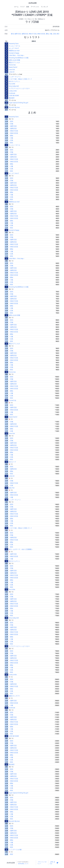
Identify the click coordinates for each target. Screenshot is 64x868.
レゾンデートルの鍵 (15, 850)
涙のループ (12, 462)
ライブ (22, 7)
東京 (58, 34)
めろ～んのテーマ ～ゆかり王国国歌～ (21, 549)
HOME (21, 19)
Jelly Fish (12, 488)
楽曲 (28, 7)
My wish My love (14, 107)
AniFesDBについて (23, 864)
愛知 (47, 34)
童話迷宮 (12, 98)
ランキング (44, 7)
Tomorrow (12, 65)
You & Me (12, 84)
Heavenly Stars (14, 44)
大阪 (51, 34)
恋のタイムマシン (14, 81)
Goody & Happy (14, 53)
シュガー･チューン (15, 77)
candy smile (13, 91)
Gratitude (12, 93)
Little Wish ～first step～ (17, 55)
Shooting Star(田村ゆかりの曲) (19, 58)
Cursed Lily (12, 400)
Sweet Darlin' (13, 67)
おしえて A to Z (14, 48)
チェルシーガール (14, 46)
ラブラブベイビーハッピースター (19, 88)
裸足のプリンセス (14, 62)
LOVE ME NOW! (14, 96)
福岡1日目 (18, 34)
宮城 (12, 124)
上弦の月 (12, 72)
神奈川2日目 (41, 34)
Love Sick (12, 70)
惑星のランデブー (14, 696)
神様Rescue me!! (14, 51)
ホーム (16, 7)
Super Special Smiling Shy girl (19, 103)
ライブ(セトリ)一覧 (31, 19)
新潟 (12, 34)
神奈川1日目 (33, 34)
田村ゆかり (42, 19)
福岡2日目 (25, 34)
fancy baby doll (14, 86)
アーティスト (35, 7)
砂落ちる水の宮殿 (14, 60)
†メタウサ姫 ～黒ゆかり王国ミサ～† (20, 79)
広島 (54, 34)
